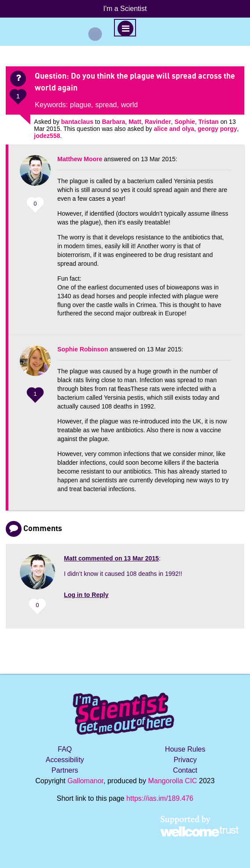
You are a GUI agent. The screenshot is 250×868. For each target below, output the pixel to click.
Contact (185, 770)
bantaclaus (77, 122)
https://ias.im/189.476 (160, 798)
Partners (65, 770)
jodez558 (47, 136)
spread (106, 105)
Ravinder (158, 122)
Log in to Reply (86, 595)
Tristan (209, 122)
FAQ (65, 749)
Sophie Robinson (83, 349)
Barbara (113, 122)
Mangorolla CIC (172, 781)
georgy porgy (217, 129)
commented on (111, 558)
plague (81, 105)
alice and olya (174, 129)
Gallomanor (85, 781)
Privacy (185, 760)
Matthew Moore (80, 159)
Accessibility (65, 760)
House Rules (185, 749)
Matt (135, 122)
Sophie (185, 122)
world (129, 105)
